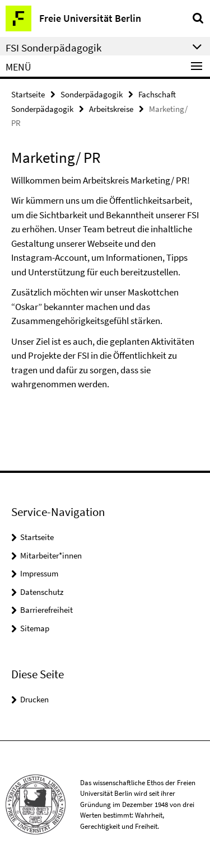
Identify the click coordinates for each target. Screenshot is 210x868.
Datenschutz (42, 592)
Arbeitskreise (111, 109)
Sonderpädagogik (92, 94)
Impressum (39, 573)
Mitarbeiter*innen (51, 555)
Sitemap (35, 628)
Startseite (28, 94)
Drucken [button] (34, 699)
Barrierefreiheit (46, 610)
